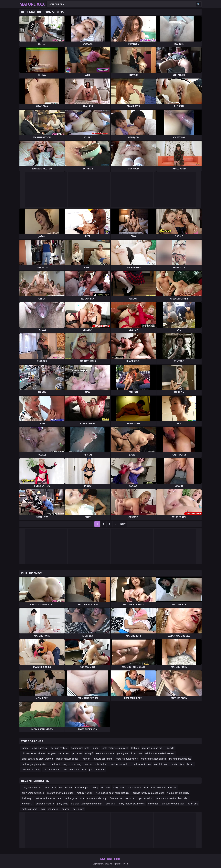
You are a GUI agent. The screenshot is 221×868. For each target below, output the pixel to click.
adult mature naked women (160, 753)
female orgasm (40, 748)
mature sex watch (120, 764)
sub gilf (89, 753)
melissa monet (29, 809)
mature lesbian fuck (153, 748)
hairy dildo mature (32, 788)
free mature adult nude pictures (113, 793)
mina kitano (65, 788)
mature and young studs (60, 793)
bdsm (190, 764)
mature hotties (84, 793)
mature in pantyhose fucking (66, 764)
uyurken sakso (145, 798)
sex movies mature (138, 788)
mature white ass (142, 764)
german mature (59, 748)
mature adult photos (127, 759)
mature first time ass (180, 759)
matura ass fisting (103, 759)
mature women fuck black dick (173, 798)
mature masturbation (96, 764)
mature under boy (97, 798)
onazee (66, 809)
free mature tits (51, 769)
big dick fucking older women (87, 804)
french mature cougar (68, 759)
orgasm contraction (59, 753)
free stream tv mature (74, 769)
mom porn (50, 788)
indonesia (53, 809)
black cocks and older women (37, 759)
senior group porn (74, 798)
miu (43, 809)
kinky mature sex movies (115, 748)
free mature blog (31, 769)
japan (96, 748)
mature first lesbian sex (153, 759)
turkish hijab (177, 764)
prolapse (77, 753)
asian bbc (193, 804)
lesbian (135, 748)
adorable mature (45, 804)
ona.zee (105, 788)
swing (95, 788)
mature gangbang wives (35, 764)
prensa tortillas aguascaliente (148, 793)
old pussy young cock (173, 804)
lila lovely (26, 798)
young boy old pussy (178, 793)
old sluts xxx (161, 764)
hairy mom (119, 788)
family (25, 748)
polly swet (62, 804)
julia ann (100, 769)
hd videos (153, 804)
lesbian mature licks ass (164, 788)
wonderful (27, 804)
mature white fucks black (48, 798)
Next (123, 524)
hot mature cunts (80, 748)
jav (91, 769)
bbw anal (111, 804)
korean (86, 759)
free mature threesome (122, 798)
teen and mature (105, 753)
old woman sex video (33, 793)
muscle (170, 748)
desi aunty (78, 809)
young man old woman (130, 753)
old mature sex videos (33, 753)
